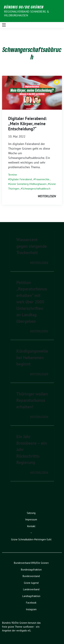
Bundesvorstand (31, 576)
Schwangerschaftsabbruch (36, 189)
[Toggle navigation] (4, 25)
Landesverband (31, 589)
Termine (13, 175)
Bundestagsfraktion (31, 570)
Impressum (31, 519)
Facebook (31, 603)
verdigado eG (23, 630)
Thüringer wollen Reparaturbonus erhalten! (32, 400)
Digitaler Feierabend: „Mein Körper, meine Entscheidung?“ (27, 124)
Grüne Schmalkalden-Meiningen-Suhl (31, 539)
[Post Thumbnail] (32, 92)
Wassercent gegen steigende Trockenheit (32, 246)
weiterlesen (47, 196)
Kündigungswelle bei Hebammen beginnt (32, 357)
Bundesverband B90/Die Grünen (31, 563)
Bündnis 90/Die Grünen (24, 7)
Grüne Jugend (31, 583)
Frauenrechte (42, 179)
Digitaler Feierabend (21, 179)
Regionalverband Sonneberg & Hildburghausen (27, 13)
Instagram (31, 609)
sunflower (28, 627)
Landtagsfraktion (31, 596)
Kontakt (31, 526)
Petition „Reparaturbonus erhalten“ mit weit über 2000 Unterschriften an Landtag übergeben (32, 302)
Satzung (31, 513)
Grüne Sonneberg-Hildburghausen (28, 184)
